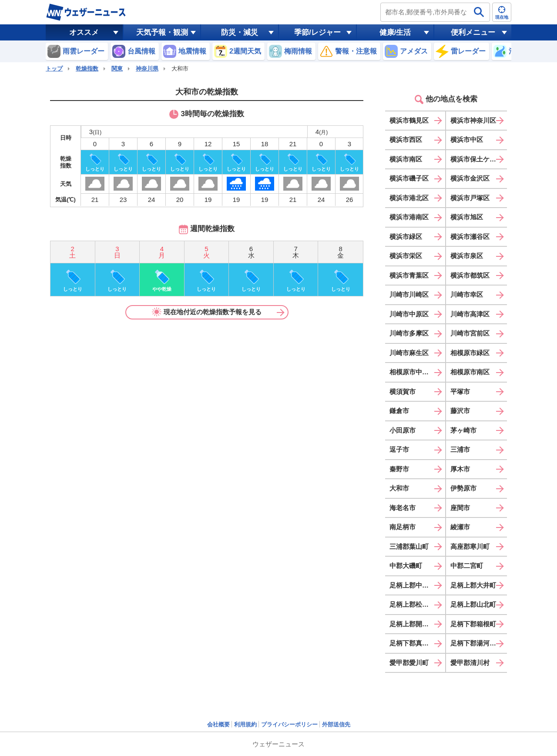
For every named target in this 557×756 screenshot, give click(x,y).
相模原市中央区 (412, 372)
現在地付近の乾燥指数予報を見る (207, 312)
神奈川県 (147, 69)
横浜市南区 (406, 159)
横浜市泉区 (467, 256)
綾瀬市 (460, 527)
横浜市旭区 (467, 217)
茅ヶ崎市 (463, 430)
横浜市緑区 (406, 237)
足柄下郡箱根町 (473, 624)
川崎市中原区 (409, 314)
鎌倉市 (399, 411)
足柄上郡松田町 (412, 604)
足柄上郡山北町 (473, 604)
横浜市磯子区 (409, 178)
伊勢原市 (463, 488)
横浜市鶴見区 (409, 120)
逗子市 (399, 449)
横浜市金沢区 (470, 178)
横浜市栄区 (406, 256)
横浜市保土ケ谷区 (476, 159)
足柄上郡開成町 (412, 624)
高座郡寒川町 (470, 546)
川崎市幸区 (467, 294)
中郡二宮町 (467, 566)
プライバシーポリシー (289, 724)
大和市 (399, 488)
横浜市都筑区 (470, 275)
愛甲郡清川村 (470, 663)
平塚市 (460, 391)
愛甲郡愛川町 (409, 663)
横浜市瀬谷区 (470, 237)
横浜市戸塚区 (470, 198)
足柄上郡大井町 (473, 585)
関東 (117, 69)
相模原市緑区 (470, 353)
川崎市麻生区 (409, 353)
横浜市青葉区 (409, 275)
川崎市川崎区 (409, 294)
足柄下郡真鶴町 (412, 643)
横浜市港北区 (409, 198)
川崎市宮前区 (470, 333)
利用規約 (245, 724)
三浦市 (460, 449)
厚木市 (460, 469)
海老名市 (403, 508)
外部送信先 (336, 724)
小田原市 (403, 430)
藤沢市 (460, 411)
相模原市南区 (470, 372)
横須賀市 (403, 391)
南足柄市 (403, 527)
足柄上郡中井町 (412, 585)
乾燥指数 (87, 69)
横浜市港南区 (409, 217)
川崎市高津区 (470, 314)
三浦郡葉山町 (409, 546)
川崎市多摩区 (409, 333)
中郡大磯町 (406, 566)
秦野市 (399, 469)
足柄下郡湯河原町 (476, 643)
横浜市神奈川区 (473, 120)
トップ (54, 69)
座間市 (460, 508)
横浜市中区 (467, 139)
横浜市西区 (406, 139)
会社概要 (218, 724)
